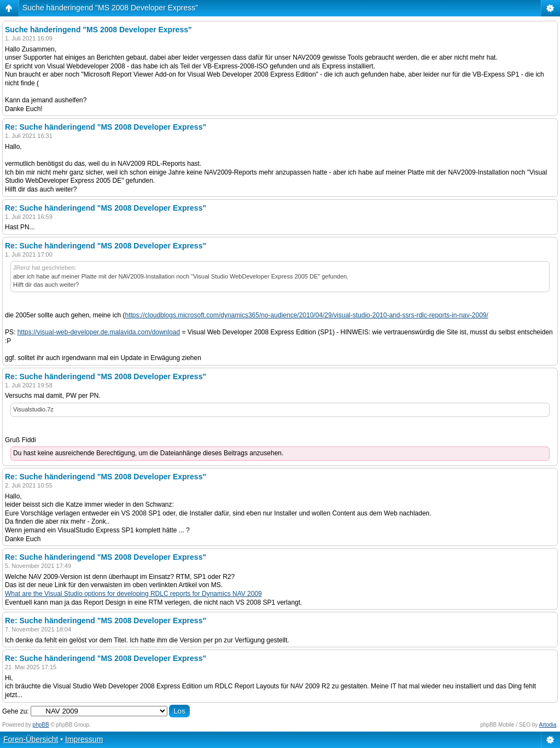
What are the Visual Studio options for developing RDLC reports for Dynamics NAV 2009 (133, 594)
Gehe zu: (16, 711)
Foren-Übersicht (31, 739)
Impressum (84, 739)
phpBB (41, 725)
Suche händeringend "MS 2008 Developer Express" (110, 8)
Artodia (548, 725)
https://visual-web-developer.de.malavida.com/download (99, 332)
